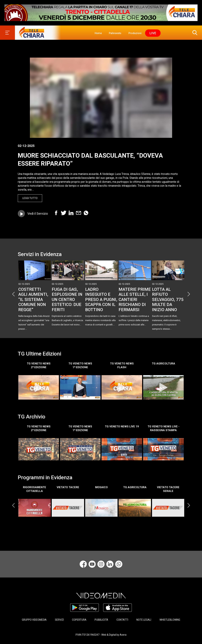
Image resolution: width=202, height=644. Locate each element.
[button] (194, 33)
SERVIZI (59, 620)
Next (189, 294)
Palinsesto (115, 33)
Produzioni (135, 33)
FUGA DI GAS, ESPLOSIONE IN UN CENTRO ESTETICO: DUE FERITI (67, 300)
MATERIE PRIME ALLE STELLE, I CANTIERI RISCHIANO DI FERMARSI (135, 300)
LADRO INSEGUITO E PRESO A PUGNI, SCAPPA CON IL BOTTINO (101, 300)
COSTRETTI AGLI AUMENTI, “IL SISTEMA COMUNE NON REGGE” (33, 300)
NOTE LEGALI (144, 620)
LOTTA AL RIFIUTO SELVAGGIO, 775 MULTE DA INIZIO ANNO (168, 300)
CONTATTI (122, 620)
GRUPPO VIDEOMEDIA (34, 620)
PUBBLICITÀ (101, 620)
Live (153, 33)
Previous (13, 294)
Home (98, 33)
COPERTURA (79, 620)
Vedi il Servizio (38, 214)
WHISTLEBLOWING (170, 620)
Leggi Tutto (30, 198)
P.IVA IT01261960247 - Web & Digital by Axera (101, 635)
